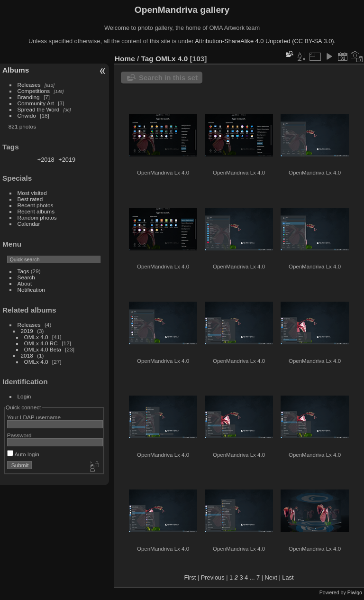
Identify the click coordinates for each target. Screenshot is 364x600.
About (25, 283)
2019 (27, 331)
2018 (27, 355)
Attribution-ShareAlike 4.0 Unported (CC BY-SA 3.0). (265, 41)
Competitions (34, 91)
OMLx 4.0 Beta (43, 349)
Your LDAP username (34, 417)
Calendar (29, 224)
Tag (147, 59)
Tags (23, 271)
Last (288, 577)
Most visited (32, 193)
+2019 (67, 160)
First (190, 577)
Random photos (37, 217)
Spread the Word (39, 109)
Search (26, 277)
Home (125, 59)
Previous (213, 577)
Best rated (30, 199)
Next (271, 577)
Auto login (23, 454)
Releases (29, 85)
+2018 (46, 160)
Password (19, 435)
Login (24, 396)
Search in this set (168, 78)
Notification (31, 290)
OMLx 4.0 (36, 337)
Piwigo (355, 592)
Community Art (36, 103)
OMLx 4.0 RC (41, 343)
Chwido (27, 115)
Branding (29, 97)
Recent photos (36, 205)
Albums (16, 70)
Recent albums (36, 211)
